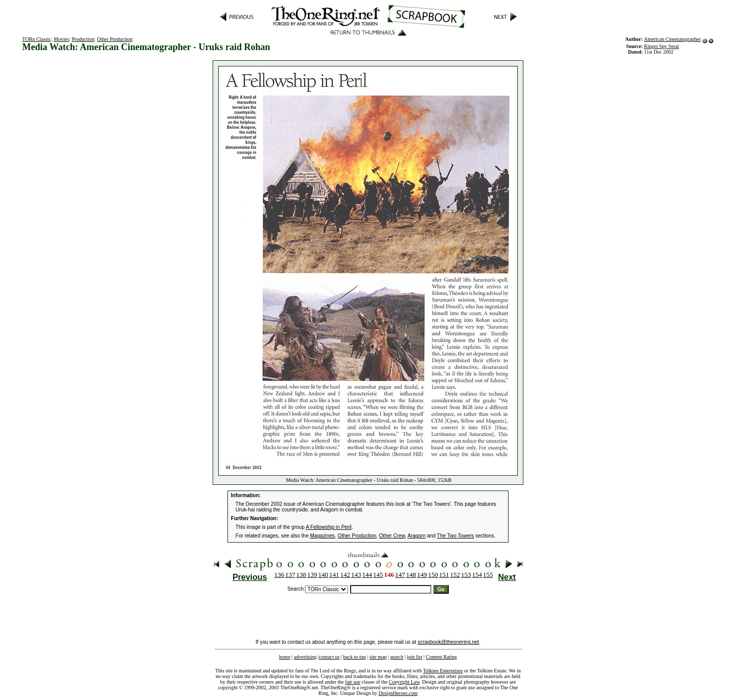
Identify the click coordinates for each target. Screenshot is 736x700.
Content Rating (441, 657)
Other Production (115, 39)
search (397, 657)
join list (415, 657)
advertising (305, 657)
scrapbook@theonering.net (448, 642)
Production (83, 39)
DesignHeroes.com (398, 693)
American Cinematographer (672, 39)
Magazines (323, 536)
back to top (354, 657)
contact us (329, 657)
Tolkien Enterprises (443, 671)
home (285, 657)
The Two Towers (455, 536)
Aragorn (417, 536)
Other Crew (392, 536)
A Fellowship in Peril (328, 527)
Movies (61, 39)
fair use (353, 682)
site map (378, 657)
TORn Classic (37, 39)
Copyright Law (404, 682)
